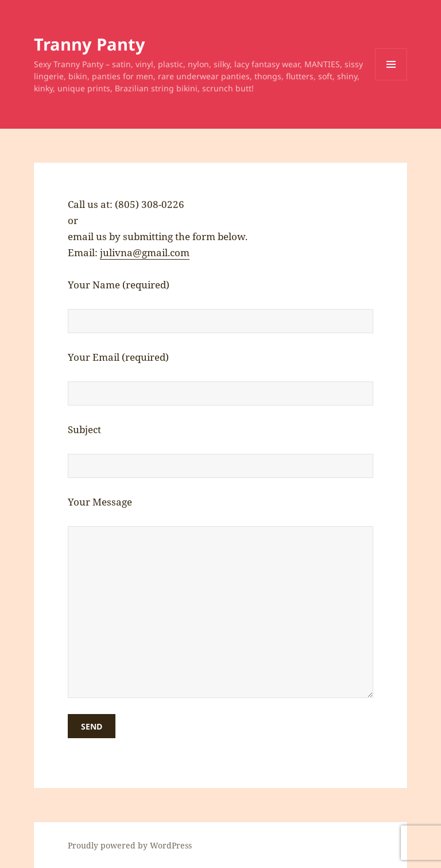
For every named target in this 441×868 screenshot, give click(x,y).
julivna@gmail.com (145, 252)
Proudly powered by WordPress (130, 845)
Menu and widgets (391, 80)
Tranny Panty (90, 44)
